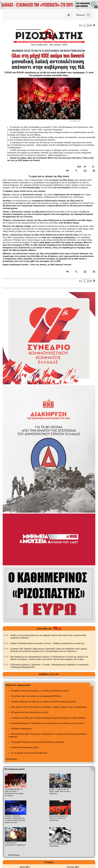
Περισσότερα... (12, 759)
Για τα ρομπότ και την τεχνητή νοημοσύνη (29, 753)
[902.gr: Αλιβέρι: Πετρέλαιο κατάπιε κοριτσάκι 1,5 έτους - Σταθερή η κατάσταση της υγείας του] (6, 643)
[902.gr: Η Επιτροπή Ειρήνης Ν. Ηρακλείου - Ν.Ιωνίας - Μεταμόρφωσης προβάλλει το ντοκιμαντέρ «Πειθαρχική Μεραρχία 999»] (6, 665)
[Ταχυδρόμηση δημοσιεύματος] (85, 171)
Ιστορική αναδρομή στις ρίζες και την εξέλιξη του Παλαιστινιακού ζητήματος (44, 702)
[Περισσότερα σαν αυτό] (76, 171)
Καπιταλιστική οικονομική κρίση (25, 747)
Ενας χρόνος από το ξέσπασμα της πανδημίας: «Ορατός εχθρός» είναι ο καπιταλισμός (49, 707)
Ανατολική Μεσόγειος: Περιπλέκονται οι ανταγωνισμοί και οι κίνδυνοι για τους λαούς (47, 723)
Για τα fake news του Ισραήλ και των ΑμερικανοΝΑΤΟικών (36, 696)
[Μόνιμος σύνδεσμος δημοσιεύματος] (69, 171)
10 (85, 167)
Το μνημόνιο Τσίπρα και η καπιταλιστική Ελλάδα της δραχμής (38, 742)
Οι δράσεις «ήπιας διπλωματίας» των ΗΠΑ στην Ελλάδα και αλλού (40, 691)
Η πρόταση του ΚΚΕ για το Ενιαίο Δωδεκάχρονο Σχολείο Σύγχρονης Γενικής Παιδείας (48, 718)
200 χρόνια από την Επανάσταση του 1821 (30, 712)
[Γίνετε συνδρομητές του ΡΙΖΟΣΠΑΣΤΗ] (49, 5)
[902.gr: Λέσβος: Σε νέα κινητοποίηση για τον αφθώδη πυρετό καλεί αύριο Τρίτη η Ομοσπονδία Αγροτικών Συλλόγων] (6, 635)
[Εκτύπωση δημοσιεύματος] (92, 171)
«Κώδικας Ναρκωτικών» (21, 729)
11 (93, 167)
